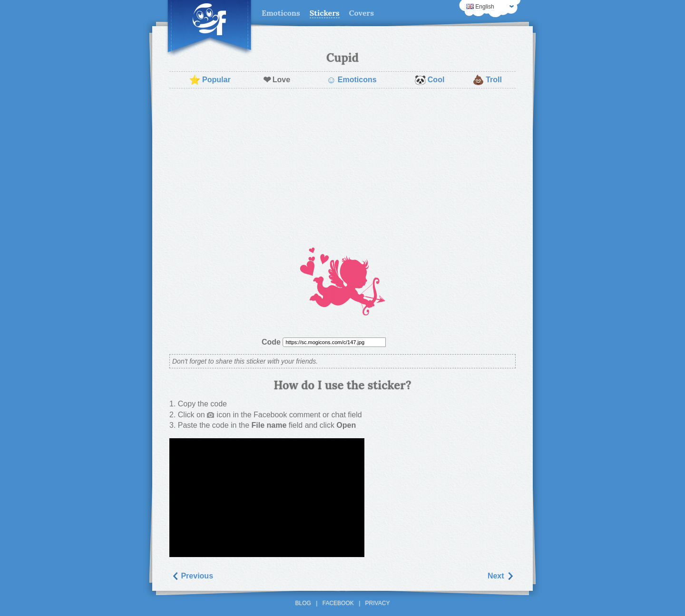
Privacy (378, 603)
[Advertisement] (342, 164)
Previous (192, 576)
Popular (210, 80)
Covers (362, 13)
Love (277, 80)
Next (501, 576)
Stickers (325, 13)
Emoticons (281, 13)
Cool (430, 80)
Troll (487, 80)
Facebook (338, 603)
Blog (303, 603)
